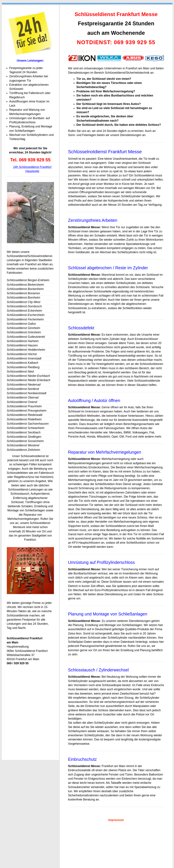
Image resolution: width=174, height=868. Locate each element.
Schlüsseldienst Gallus (21, 324)
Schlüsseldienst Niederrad (24, 385)
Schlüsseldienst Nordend (23, 389)
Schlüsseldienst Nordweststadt (27, 393)
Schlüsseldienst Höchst (22, 354)
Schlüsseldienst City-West (24, 302)
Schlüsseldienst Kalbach (23, 363)
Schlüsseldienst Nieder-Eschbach (28, 376)
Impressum (116, 820)
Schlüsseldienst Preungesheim (27, 411)
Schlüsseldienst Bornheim (24, 298)
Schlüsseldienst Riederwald (25, 415)
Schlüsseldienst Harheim (23, 341)
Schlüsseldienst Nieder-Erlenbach (29, 380)
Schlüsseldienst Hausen (22, 345)
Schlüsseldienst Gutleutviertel (26, 337)
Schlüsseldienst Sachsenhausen (28, 424)
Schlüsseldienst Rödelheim (24, 419)
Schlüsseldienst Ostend (22, 402)
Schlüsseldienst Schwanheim (26, 428)
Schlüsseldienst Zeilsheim (24, 450)
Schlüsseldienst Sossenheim (25, 441)
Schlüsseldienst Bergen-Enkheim (28, 280)
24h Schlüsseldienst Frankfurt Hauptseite (32, 169)
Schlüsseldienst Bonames (23, 293)
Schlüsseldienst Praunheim (24, 406)
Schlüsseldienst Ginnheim (24, 328)
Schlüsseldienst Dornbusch (24, 306)
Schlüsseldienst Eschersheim (26, 315)
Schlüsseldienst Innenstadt (24, 358)
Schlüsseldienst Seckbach (24, 432)
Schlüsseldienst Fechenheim (25, 319)
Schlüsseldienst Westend (23, 445)
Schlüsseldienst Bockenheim (25, 289)
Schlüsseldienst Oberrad (23, 398)
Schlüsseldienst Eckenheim (25, 311)
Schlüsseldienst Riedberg (23, 367)
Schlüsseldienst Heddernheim (26, 350)
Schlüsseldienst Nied (20, 372)
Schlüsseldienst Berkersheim (25, 285)
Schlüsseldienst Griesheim (24, 332)
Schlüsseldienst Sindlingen (24, 437)
